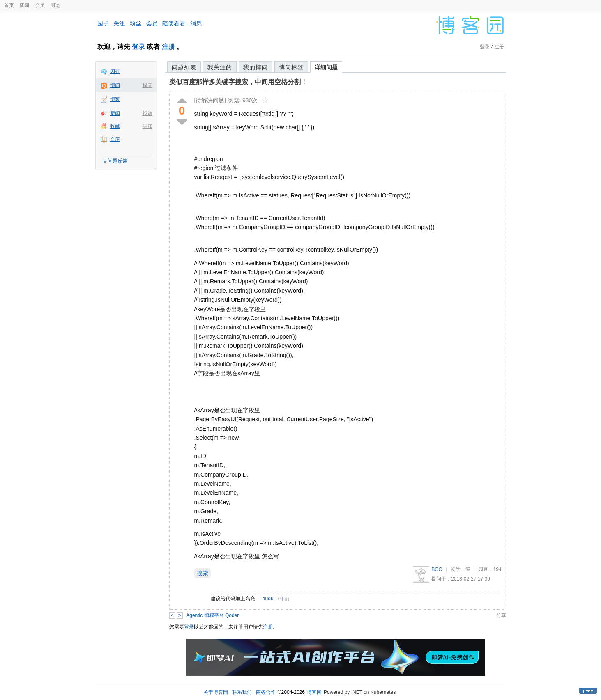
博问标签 (291, 67)
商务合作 (266, 692)
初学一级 (461, 569)
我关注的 (220, 67)
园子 (103, 23)
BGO (437, 569)
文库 (115, 139)
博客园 (314, 692)
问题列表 (184, 67)
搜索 (203, 573)
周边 (55, 5)
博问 (115, 85)
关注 (119, 23)
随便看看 (174, 23)
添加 (147, 126)
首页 (9, 5)
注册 (168, 47)
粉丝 (136, 23)
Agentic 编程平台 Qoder (212, 615)
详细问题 (326, 67)
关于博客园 (216, 692)
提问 (147, 85)
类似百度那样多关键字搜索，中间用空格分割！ (238, 82)
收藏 (115, 126)
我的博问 (256, 67)
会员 (40, 5)
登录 (138, 47)
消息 (196, 23)
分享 (501, 615)
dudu (268, 599)
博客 (115, 99)
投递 (147, 113)
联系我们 (242, 692)
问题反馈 (117, 161)
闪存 (115, 71)
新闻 (24, 5)
